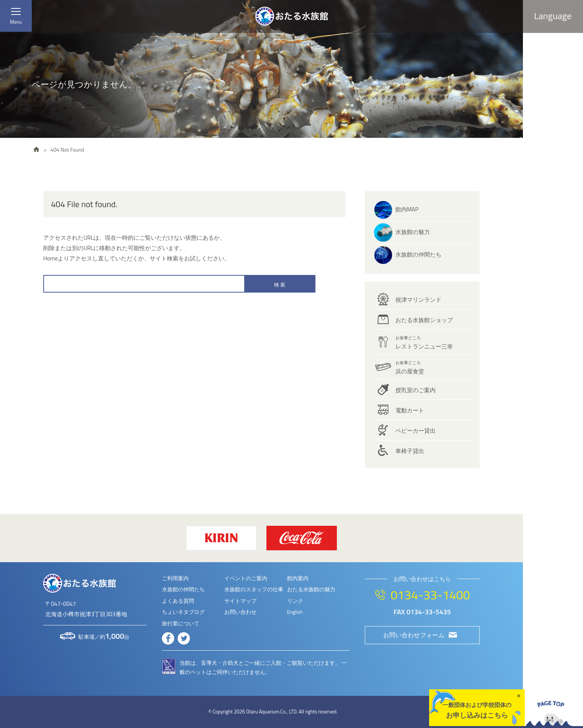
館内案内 (298, 578)
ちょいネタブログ (183, 612)
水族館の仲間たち (418, 254)
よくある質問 (178, 601)
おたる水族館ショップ (424, 320)
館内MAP (407, 209)
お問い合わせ (240, 612)
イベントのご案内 (246, 578)
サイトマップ (240, 601)
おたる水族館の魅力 (311, 589)
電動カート (410, 410)
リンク (295, 601)
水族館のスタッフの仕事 (254, 589)
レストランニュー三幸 (424, 343)
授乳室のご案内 (416, 390)
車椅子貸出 (410, 451)
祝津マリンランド (418, 300)
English (295, 612)
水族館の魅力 (413, 232)
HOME (36, 149)
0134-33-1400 (430, 595)
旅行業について (181, 623)
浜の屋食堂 (410, 368)
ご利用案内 (175, 578)
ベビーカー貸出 (416, 431)
